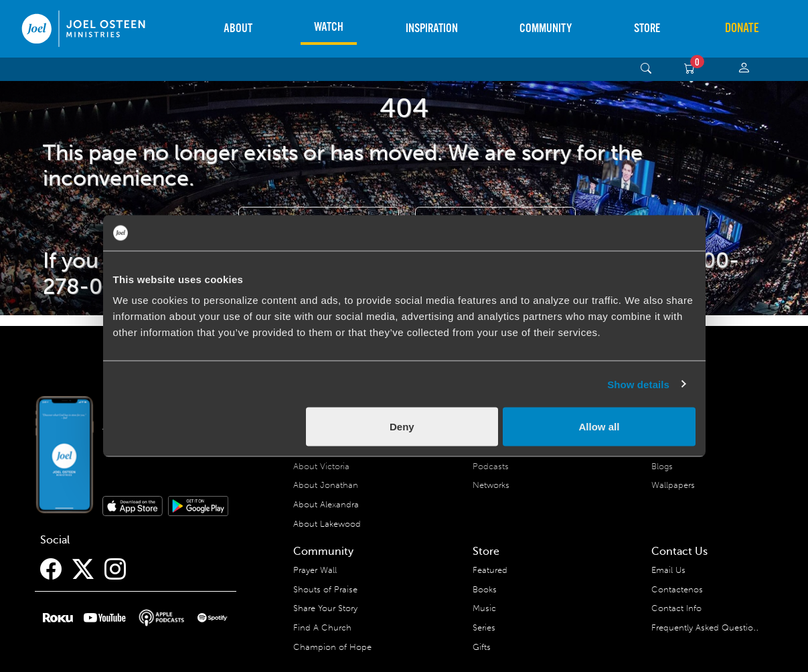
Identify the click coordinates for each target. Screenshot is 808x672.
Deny (402, 427)
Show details (638, 384)
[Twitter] (83, 570)
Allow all (599, 427)
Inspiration (432, 28)
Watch (329, 27)
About (238, 28)
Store (647, 28)
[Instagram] (115, 570)
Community (546, 28)
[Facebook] (51, 570)
